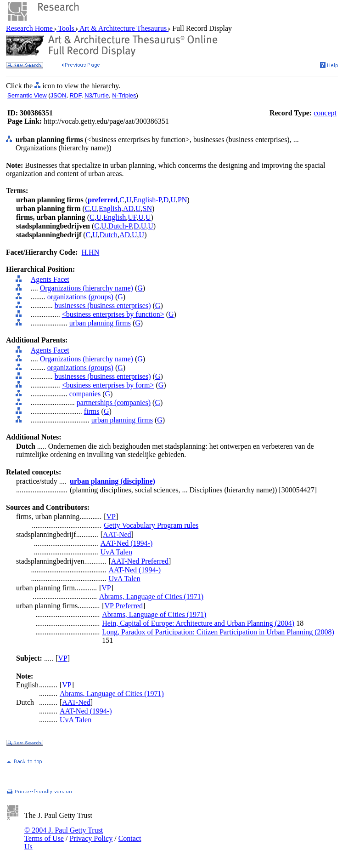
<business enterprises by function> (113, 314)
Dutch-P (120, 226)
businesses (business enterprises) (103, 306)
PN (182, 200)
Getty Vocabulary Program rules (151, 525)
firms (92, 411)
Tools (66, 28)
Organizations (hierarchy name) (87, 288)
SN (147, 208)
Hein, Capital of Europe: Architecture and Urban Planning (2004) (198, 623)
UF (132, 217)
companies (85, 394)
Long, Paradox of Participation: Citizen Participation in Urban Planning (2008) (218, 632)
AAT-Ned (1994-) (127, 543)
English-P (147, 200)
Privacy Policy (91, 838)
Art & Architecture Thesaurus (123, 28)
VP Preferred (124, 606)
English (110, 208)
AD (128, 208)
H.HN (91, 252)
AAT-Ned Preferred (140, 561)
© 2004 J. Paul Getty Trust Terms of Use (64, 834)
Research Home (30, 28)
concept (325, 113)
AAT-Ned (117, 534)
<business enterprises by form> (108, 385)
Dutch (109, 235)
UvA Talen (116, 552)
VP (111, 517)
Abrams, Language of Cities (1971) (151, 597)
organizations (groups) (80, 297)
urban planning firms (100, 323)
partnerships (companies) (114, 403)
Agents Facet (50, 279)
